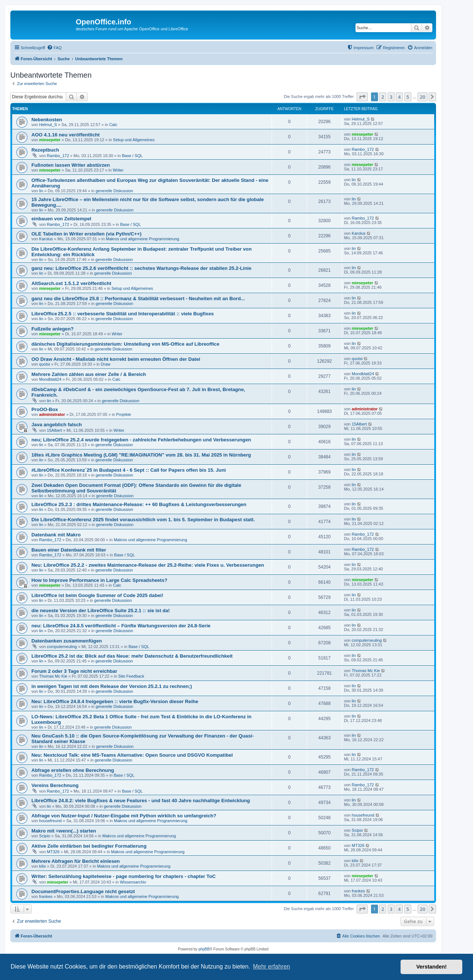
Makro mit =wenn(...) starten (64, 831)
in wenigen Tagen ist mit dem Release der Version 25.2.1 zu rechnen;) (112, 686)
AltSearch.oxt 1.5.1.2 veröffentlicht (71, 283)
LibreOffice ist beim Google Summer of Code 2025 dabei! (97, 595)
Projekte (123, 414)
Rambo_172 (58, 156)
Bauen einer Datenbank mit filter (69, 550)
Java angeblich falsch (57, 425)
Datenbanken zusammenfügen (67, 641)
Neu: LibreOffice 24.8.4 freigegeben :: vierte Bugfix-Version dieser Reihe (115, 701)
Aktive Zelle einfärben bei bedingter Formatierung (89, 846)
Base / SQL (132, 156)
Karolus (46, 239)
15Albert (55, 430)
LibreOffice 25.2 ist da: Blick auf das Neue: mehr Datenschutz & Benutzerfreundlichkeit (132, 656)
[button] (362, 97)
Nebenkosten (47, 120)
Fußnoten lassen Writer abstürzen (71, 165)
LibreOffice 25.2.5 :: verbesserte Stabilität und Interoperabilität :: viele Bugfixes (123, 314)
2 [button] (383, 97)
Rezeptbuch (45, 150)
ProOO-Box (45, 409)
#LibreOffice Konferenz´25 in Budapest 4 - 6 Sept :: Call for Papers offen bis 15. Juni (129, 470)
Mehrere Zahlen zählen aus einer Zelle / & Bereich (89, 374)
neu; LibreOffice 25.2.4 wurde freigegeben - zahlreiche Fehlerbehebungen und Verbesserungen (141, 440)
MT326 (53, 852)
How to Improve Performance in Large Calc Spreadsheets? (99, 580)
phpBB (204, 949)
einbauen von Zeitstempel (61, 219)
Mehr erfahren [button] (271, 967)
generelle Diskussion (115, 191)
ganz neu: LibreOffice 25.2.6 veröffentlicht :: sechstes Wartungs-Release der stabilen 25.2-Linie (141, 268)
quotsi (45, 364)
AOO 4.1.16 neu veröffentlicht (66, 135)
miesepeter (50, 140)
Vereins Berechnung (55, 785)
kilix (42, 866)
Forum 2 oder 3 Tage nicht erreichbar (74, 671)
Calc (113, 125)
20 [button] (423, 97)
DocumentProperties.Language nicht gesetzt (83, 891)
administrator (52, 414)
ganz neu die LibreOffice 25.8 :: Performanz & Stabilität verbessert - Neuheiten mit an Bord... (138, 299)
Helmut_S (48, 125)
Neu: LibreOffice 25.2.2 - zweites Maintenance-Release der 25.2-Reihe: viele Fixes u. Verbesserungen (148, 565)
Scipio (45, 836)
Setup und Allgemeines (134, 140)
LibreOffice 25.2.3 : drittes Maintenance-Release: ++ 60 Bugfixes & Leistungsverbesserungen (139, 504)
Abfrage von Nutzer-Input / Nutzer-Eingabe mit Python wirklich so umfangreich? (124, 816)
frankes (46, 896)
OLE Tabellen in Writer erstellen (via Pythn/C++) (86, 234)
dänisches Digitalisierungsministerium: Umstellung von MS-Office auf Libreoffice (125, 344)
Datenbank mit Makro (56, 535)
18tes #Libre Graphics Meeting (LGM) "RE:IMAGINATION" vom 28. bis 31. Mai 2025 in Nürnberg (141, 455)
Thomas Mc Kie (53, 676)
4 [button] (399, 97)
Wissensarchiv (133, 882)
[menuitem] (54, 48)
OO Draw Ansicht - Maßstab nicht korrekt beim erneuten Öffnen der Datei (116, 359)
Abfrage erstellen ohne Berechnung (73, 770)
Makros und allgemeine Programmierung (142, 239)
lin (41, 191)
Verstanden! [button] (432, 967)
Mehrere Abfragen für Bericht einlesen (76, 861)
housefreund (50, 821)
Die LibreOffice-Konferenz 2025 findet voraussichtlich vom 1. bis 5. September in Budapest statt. (143, 520)
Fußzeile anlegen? (52, 329)
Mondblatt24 (50, 379)
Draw (106, 364)
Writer (118, 170)
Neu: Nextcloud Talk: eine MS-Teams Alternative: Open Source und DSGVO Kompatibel (132, 755)
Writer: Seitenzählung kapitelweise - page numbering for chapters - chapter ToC (124, 876)
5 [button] (408, 97)
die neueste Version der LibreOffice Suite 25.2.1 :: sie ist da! (101, 611)
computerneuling (62, 647)
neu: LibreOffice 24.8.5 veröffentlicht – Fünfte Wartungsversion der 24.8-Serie (121, 626)
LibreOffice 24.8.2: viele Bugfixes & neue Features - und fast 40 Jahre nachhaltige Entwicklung (141, 801)
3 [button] (391, 97)
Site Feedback (131, 676)
